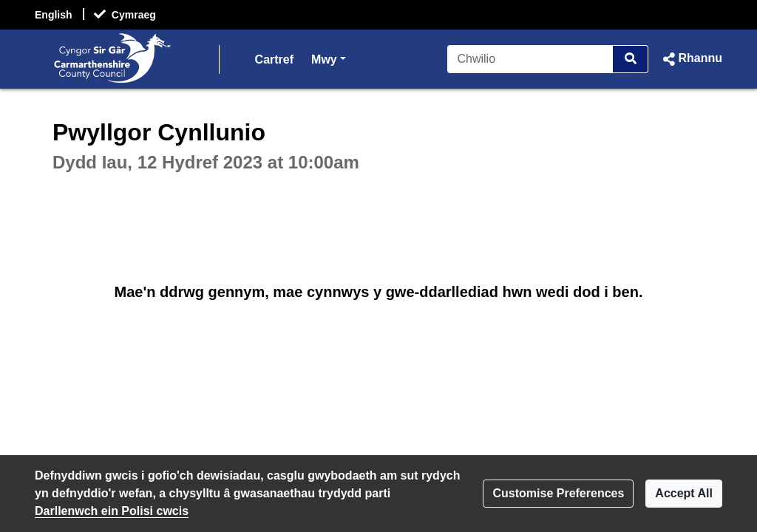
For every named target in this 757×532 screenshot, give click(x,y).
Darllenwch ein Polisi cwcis (112, 511)
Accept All (684, 493)
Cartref (274, 59)
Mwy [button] (329, 58)
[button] (691, 59)
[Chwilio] (530, 59)
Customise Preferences (558, 493)
